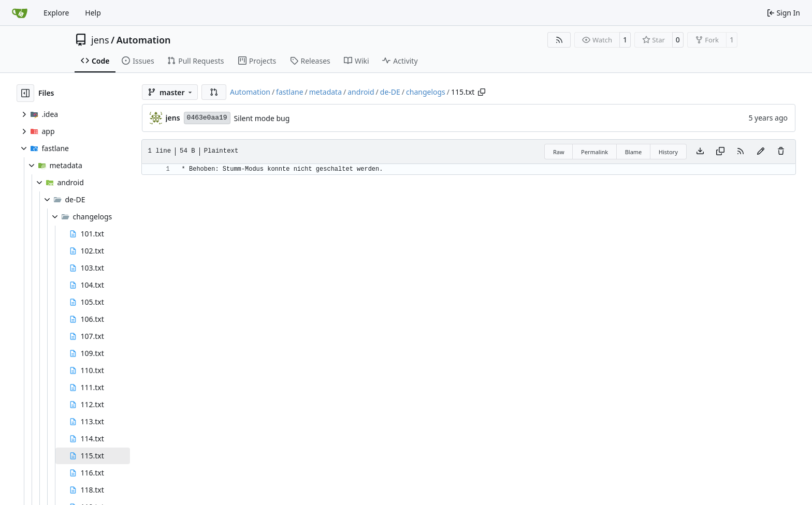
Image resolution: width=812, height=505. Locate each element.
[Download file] (700, 152)
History (668, 152)
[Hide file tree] (25, 93)
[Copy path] (482, 92)
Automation (144, 40)
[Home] (20, 13)
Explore (56, 13)
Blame (634, 152)
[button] (214, 92)
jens (100, 40)
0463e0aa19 (207, 118)
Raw (559, 152)
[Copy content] (720, 152)
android (361, 92)
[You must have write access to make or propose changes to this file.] (781, 152)
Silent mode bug (262, 118)
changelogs (426, 92)
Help (93, 13)
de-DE (390, 92)
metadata (325, 92)
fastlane (289, 92)
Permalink (594, 152)
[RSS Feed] (559, 40)
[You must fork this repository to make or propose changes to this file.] (761, 152)
